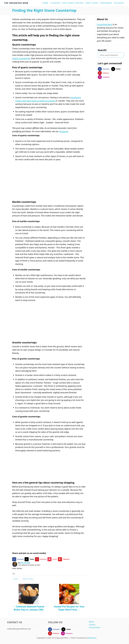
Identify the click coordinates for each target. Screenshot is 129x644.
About (91, 622)
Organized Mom (105, 24)
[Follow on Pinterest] (104, 73)
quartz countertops (21, 58)
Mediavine (92, 638)
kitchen (16, 579)
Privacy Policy (94, 627)
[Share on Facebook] (18, 559)
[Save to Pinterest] (41, 559)
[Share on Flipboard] (64, 559)
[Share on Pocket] (53, 559)
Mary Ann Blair (25, 563)
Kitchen (20, 568)
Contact (92, 625)
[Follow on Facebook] (104, 69)
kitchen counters (28, 579)
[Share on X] (30, 559)
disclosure (64, 131)
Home (14, 568)
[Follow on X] (117, 69)
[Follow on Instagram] (105, 77)
